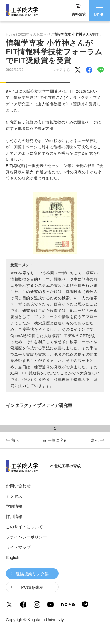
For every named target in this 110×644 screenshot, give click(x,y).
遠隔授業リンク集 (32, 574)
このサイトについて (24, 527)
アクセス (14, 496)
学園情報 (14, 506)
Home (11, 34)
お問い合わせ (18, 486)
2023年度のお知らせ (34, 34)
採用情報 (14, 517)
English (13, 557)
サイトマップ (18, 547)
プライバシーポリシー (26, 537)
